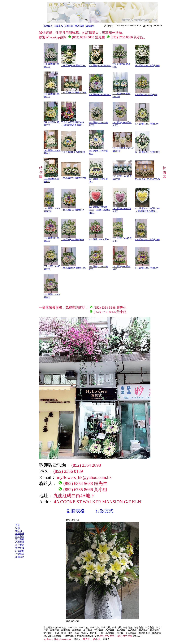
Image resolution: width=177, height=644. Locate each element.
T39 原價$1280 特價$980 (98, 267)
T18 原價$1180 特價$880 (73, 151)
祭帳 (18, 528)
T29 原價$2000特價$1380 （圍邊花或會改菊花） (99, 209)
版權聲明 (90, 26)
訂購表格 (76, 511)
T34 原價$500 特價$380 (100, 238)
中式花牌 (20, 548)
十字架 (19, 531)
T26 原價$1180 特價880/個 (148, 178)
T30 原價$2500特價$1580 (122, 209)
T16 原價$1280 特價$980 (147, 123)
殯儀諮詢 (20, 557)
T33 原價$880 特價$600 (72, 238)
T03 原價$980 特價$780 (100, 64)
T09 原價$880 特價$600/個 (122, 94)
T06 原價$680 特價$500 (51, 94)
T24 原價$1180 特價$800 (98, 179)
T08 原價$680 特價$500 (100, 94)
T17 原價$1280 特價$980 (52, 151)
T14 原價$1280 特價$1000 (98, 123)
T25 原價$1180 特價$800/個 (122, 177)
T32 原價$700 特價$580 (51, 238)
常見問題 (69, 26)
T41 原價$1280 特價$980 (147, 267)
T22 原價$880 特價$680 (51, 179)
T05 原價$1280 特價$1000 (147, 64)
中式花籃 (20, 545)
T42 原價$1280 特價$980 (52, 295)
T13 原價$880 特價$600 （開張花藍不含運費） (72, 123)
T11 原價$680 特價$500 (51, 123)
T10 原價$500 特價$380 (146, 94)
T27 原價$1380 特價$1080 (52, 209)
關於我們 (80, 26)
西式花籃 (20, 536)
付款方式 (105, 511)
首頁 (18, 525)
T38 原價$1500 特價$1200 (74, 267)
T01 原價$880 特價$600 (51, 64)
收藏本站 (58, 26)
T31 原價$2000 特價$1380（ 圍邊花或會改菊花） (147, 209)
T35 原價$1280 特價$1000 (122, 239)
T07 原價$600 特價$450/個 (74, 91)
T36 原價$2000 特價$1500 (147, 238)
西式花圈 (20, 539)
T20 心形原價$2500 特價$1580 (123, 148)
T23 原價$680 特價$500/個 (74, 177)
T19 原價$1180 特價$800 (98, 151)
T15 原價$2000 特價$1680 (122, 123)
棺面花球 (20, 534)
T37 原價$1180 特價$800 (52, 267)
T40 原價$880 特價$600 (122, 267)
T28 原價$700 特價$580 (72, 209)
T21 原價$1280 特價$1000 (147, 151)
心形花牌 (20, 542)
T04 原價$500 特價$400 (122, 64)
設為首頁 (48, 26)
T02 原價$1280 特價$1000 (74, 64)
